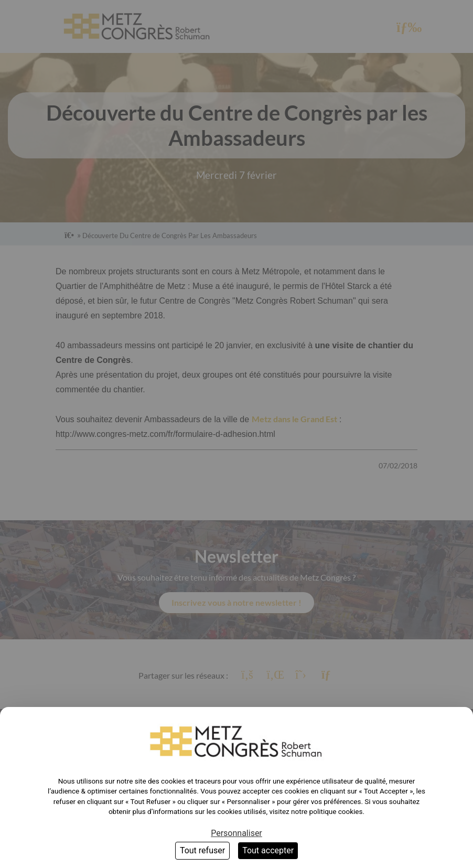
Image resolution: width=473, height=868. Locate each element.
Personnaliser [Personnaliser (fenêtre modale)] (236, 833)
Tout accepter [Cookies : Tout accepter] (268, 850)
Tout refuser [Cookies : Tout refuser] (202, 850)
